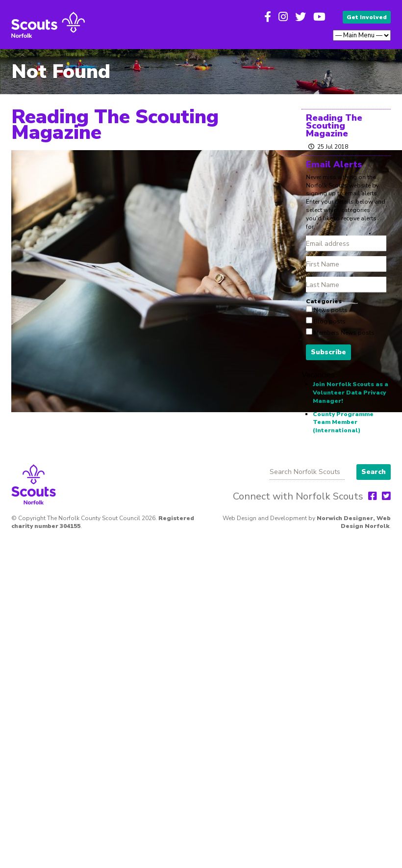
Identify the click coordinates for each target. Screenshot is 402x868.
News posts (330, 310)
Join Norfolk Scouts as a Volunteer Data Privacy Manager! (351, 393)
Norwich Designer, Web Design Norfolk (354, 522)
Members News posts (343, 333)
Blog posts (329, 321)
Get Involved (367, 17)
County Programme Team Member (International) (343, 422)
